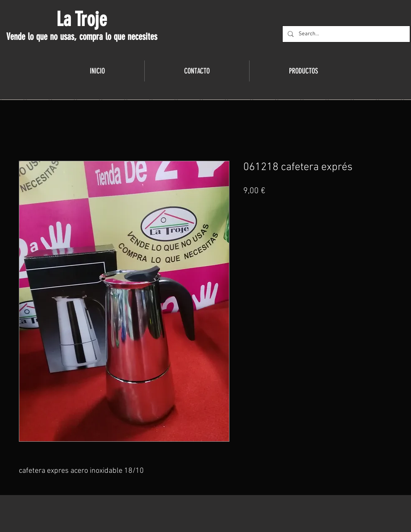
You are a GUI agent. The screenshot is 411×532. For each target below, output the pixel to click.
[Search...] (345, 34)
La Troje (82, 19)
